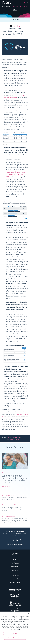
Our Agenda (15, 563)
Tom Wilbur (15, 26)
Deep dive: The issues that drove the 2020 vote (20, 6)
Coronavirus (11, 440)
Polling (18, 440)
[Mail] (18, 20)
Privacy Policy (15, 579)
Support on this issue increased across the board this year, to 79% (17, 174)
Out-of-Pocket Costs (14, 437)
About (15, 559)
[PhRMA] (6, 3)
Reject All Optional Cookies (15, 638)
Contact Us (15, 575)
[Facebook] (12, 20)
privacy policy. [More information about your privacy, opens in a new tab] (16, 629)
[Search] (24, 3)
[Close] (28, 613)
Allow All (15, 634)
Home (4, 6)
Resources (15, 570)
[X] (14, 20)
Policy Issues (15, 567)
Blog (9, 6)
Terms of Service (15, 583)
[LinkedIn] (16, 20)
